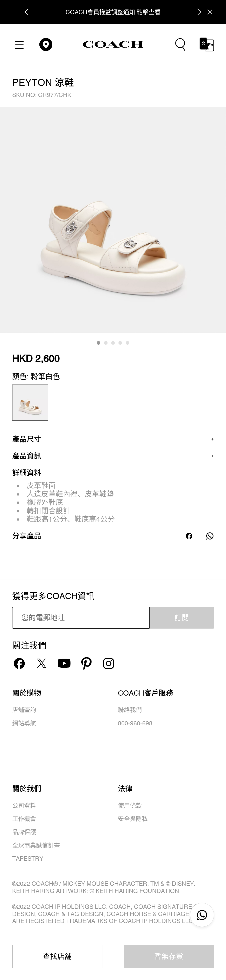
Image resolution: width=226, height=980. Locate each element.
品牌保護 (24, 832)
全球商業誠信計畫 (36, 845)
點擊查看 (149, 12)
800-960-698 (135, 723)
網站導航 (24, 723)
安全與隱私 (133, 819)
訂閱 (182, 618)
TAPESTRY (28, 859)
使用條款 (130, 805)
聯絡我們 (130, 710)
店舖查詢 (24, 710)
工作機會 (24, 819)
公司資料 (24, 805)
